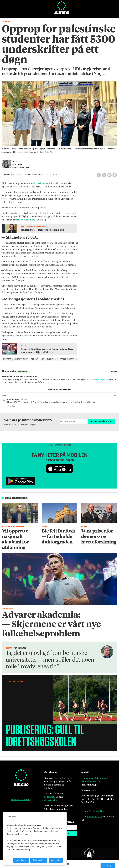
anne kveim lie (21, 359)
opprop (34, 359)
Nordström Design (98, 811)
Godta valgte (39, 860)
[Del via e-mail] (115, 175)
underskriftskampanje (39, 183)
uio (43, 359)
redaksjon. (50, 797)
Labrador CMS (94, 817)
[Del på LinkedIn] (109, 175)
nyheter (7, 359)
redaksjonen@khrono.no (94, 778)
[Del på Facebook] (99, 175)
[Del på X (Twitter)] (104, 175)
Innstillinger (108, 866)
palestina (52, 359)
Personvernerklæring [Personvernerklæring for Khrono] (21, 799)
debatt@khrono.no (90, 781)
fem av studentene (26, 220)
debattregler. (51, 800)
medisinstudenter (68, 359)
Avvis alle (56, 860)
